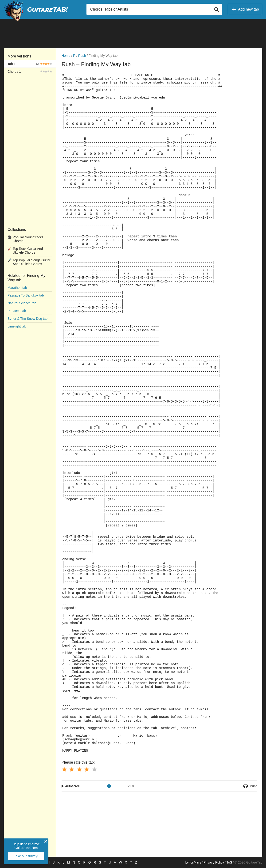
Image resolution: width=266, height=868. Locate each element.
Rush (82, 56)
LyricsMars (193, 862)
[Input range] (104, 786)
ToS (229, 862)
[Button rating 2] (72, 769)
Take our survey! (26, 856)
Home (66, 56)
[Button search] (216, 9)
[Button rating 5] (94, 769)
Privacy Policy (214, 862)
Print (250, 786)
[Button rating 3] (79, 769)
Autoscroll (72, 786)
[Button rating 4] (87, 769)
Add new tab (245, 9)
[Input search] (154, 9)
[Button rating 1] (64, 769)
